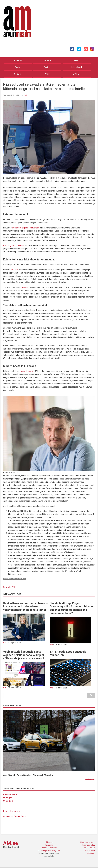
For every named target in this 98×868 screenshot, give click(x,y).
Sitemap (49, 842)
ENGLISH (77, 74)
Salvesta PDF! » (10, 587)
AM (27, 95)
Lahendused (77, 67)
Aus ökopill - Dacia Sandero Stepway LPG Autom (29, 775)
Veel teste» (90, 779)
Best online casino (11, 811)
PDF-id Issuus (90, 848)
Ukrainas (14, 270)
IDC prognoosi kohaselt (14, 245)
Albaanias (25, 287)
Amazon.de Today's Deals (15, 816)
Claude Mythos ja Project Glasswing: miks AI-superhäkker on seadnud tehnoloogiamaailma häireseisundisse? (72, 608)
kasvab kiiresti (26, 371)
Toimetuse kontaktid (49, 848)
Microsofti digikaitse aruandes (26, 228)
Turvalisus (21, 579)
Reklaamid (49, 845)
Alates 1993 (90, 851)
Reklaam (47, 60)
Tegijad (47, 67)
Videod (77, 60)
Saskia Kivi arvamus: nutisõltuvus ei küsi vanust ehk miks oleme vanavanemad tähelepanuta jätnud (26, 607)
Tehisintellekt (9, 579)
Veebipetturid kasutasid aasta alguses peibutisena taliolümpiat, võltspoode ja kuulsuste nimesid (24, 655)
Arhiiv (47, 74)
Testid (18, 67)
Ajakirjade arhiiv (89, 845)
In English (91, 853)
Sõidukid (18, 74)
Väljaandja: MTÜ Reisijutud (49, 851)
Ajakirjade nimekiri (88, 842)
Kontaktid (18, 60)
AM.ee (11, 843)
